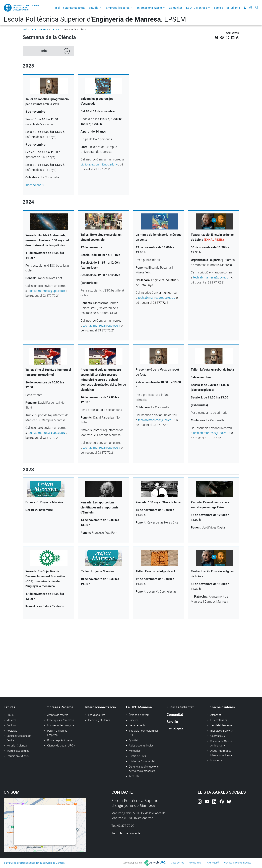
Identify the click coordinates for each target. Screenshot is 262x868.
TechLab (56, 29)
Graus (10, 715)
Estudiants (233, 8)
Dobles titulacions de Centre (19, 738)
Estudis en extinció (18, 756)
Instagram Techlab (42, 671)
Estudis (93, 8)
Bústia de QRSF (138, 756)
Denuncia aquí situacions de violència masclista (144, 769)
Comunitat (176, 8)
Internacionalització (150, 8)
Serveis (218, 8)
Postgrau (12, 731)
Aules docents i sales (141, 746)
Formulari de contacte (126, 833)
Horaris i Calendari (17, 746)
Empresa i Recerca (118, 8)
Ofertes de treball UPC (60, 746)
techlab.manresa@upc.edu (45, 291)
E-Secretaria (217, 720)
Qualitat (134, 740)
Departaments (137, 725)
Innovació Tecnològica (61, 725)
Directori (134, 720)
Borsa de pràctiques (59, 740)
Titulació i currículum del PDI (143, 733)
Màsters (11, 720)
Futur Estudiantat (74, 8)
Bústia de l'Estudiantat (142, 761)
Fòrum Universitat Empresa (58, 733)
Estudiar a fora (97, 715)
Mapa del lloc (177, 863)
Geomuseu (217, 736)
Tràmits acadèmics (18, 751)
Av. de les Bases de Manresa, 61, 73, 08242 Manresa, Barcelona (86, 642)
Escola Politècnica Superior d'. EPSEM (95, 19)
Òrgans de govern (139, 715)
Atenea (214, 715)
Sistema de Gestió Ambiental (221, 743)
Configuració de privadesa (238, 863)
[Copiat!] (238, 38)
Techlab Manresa (221, 725)
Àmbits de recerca (58, 715)
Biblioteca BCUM (220, 731)
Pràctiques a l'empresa (61, 720)
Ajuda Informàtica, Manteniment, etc (221, 753)
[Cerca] (257, 8)
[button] (101, 8)
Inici (57, 8)
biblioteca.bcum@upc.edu (97, 164)
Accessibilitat (195, 863)
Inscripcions (33, 185)
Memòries (135, 751)
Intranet (215, 760)
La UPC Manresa (197, 8)
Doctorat (12, 725)
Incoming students (99, 720)
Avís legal (212, 863)
